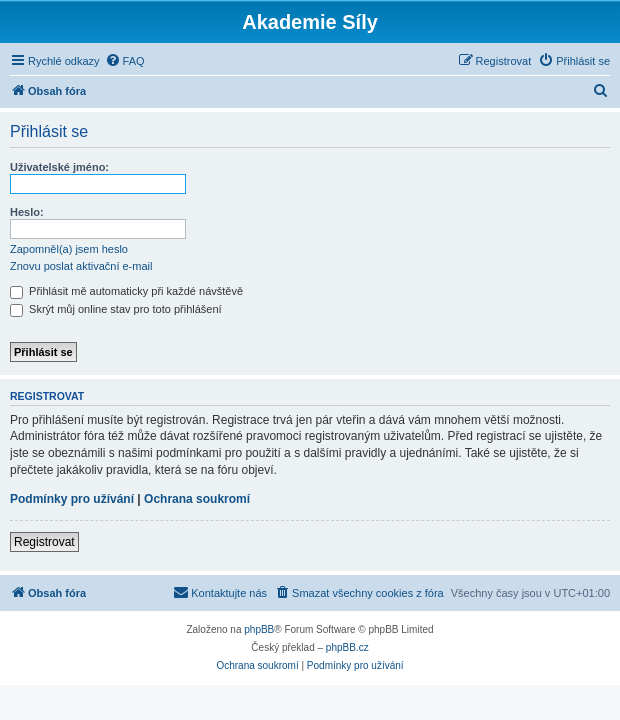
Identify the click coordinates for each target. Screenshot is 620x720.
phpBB (259, 629)
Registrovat (44, 542)
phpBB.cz (347, 647)
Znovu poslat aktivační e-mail (81, 266)
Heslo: (27, 212)
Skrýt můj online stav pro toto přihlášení (116, 309)
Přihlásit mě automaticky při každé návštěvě (126, 291)
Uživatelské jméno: (59, 167)
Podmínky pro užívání (72, 499)
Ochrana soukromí (197, 499)
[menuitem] (125, 61)
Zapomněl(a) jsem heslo (69, 249)
